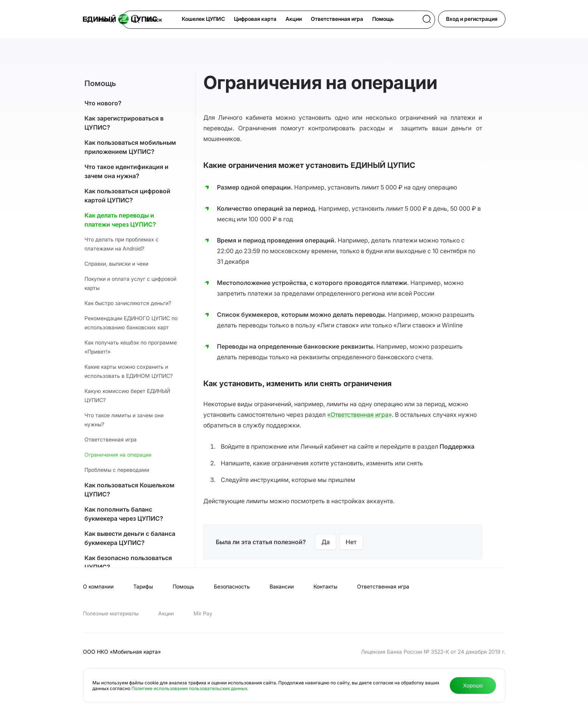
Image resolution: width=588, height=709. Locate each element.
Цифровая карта (255, 19)
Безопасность (232, 586)
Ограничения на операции (118, 455)
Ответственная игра (337, 19)
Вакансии (282, 586)
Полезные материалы (111, 613)
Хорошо (473, 685)
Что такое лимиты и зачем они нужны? (124, 420)
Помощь (383, 19)
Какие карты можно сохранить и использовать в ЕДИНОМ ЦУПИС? (129, 371)
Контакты (325, 586)
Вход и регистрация (472, 19)
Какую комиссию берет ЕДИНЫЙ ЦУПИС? (127, 395)
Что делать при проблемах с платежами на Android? (122, 244)
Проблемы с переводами (117, 470)
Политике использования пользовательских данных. (190, 688)
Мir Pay (203, 613)
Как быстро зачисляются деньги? (128, 303)
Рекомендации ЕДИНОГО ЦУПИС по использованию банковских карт (131, 323)
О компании (98, 586)
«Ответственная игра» (360, 415)
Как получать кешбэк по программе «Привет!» (131, 347)
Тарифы (143, 586)
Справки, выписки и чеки (116, 264)
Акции (294, 19)
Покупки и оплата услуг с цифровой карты (130, 283)
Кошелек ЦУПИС (203, 19)
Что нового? (103, 103)
